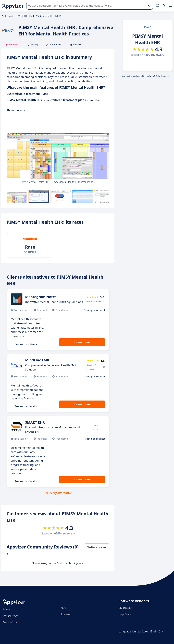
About (64, 608)
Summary (12, 45)
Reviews (75, 45)
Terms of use (10, 622)
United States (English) (149, 631)
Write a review (97, 547)
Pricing (32, 45)
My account (125, 608)
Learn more (82, 342)
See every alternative (58, 493)
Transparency (10, 616)
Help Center (125, 614)
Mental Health (25, 16)
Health (11, 16)
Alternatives (54, 45)
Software (66, 614)
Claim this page (162, 76)
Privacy (6, 609)
